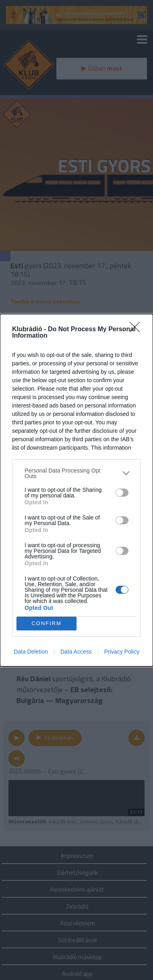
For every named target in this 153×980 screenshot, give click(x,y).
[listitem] (76, 473)
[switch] (122, 492)
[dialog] (76, 490)
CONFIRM (47, 623)
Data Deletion (31, 652)
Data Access (76, 652)
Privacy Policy (122, 652)
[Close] (137, 329)
